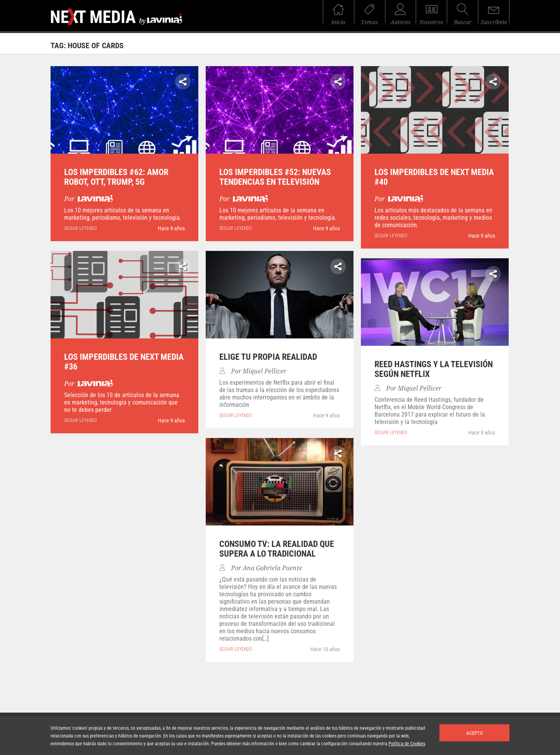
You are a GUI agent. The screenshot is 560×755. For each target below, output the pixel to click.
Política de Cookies (407, 744)
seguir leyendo (80, 228)
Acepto (475, 733)
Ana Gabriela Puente (272, 568)
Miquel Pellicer (264, 371)
